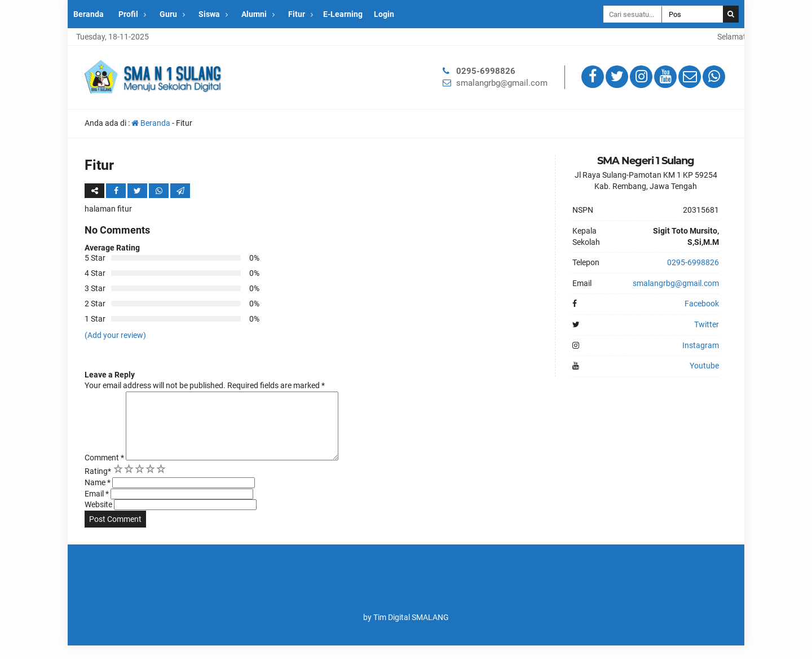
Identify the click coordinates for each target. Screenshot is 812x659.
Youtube (704, 366)
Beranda (89, 14)
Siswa (209, 14)
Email (97, 507)
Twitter (707, 324)
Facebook (702, 304)
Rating (98, 485)
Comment (104, 471)
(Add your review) (115, 335)
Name (98, 496)
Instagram (701, 345)
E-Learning (343, 14)
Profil (128, 14)
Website (98, 518)
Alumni (254, 14)
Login (384, 14)
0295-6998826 (486, 71)
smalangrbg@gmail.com (502, 83)
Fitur (297, 14)
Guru (168, 14)
